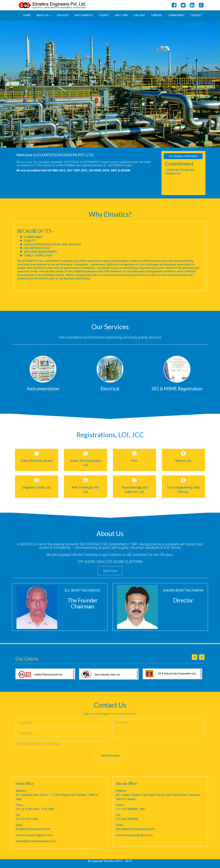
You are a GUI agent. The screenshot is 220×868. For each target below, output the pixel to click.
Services (63, 15)
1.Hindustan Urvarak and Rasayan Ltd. (180, 171)
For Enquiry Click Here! (183, 156)
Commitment (176, 15)
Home (27, 15)
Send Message (110, 756)
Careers (156, 15)
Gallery (140, 15)
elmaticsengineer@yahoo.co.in (134, 835)
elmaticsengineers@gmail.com (34, 835)
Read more (110, 571)
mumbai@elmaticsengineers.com (36, 841)
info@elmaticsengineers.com (33, 829)
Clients (104, 15)
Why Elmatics (84, 15)
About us (44, 15)
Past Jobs (122, 15)
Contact (197, 15)
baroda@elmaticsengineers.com (136, 829)
